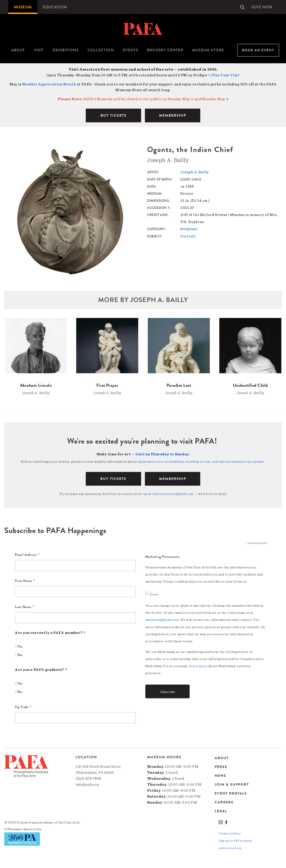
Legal (221, 811)
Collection (101, 50)
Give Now (262, 7)
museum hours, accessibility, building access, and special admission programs (201, 461)
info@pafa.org (87, 784)
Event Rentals (231, 793)
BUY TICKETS (114, 115)
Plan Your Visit (225, 75)
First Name (25, 581)
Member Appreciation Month (49, 84)
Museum (23, 7)
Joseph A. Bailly (195, 172)
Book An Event (258, 50)
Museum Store (208, 50)
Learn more (198, 665)
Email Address (27, 554)
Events (130, 50)
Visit (39, 50)
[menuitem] (23, 7)
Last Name (24, 607)
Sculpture (189, 229)
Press (221, 766)
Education (55, 7)
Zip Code (23, 707)
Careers (224, 802)
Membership (173, 478)
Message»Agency (21, 828)
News (220, 775)
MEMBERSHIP (173, 115)
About (18, 50)
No (20, 654)
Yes (20, 646)
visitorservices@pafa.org (173, 493)
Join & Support (232, 784)
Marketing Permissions (162, 556)
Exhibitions (66, 50)
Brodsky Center (165, 50)
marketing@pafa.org (162, 619)
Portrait (188, 236)
